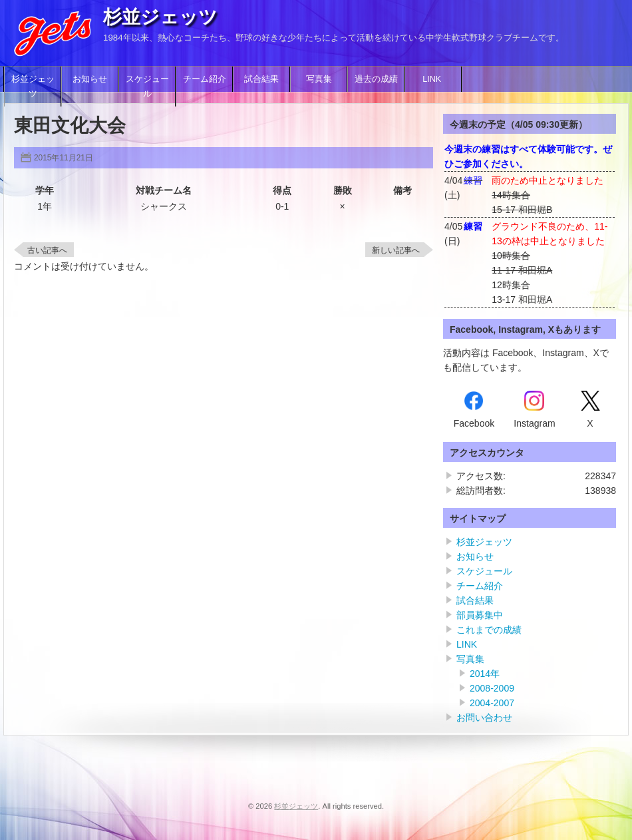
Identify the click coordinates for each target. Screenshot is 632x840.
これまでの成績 (489, 630)
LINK (433, 79)
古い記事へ (47, 250)
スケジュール (147, 87)
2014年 (485, 674)
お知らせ (90, 79)
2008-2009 (492, 688)
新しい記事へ (396, 250)
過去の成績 (376, 79)
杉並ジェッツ (160, 17)
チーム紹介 (205, 79)
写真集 (319, 79)
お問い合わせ (484, 718)
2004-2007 (492, 703)
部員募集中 (480, 615)
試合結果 (261, 79)
